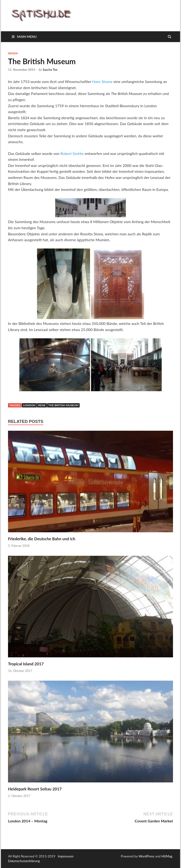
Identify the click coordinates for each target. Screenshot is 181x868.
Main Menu (27, 37)
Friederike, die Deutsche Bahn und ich (42, 539)
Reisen (13, 53)
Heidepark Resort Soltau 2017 (35, 789)
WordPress (146, 856)
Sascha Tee (50, 70)
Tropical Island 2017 (26, 664)
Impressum (66, 856)
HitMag (167, 856)
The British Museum (64, 405)
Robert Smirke (72, 153)
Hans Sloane (102, 81)
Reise (42, 405)
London (29, 405)
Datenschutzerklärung (24, 861)
